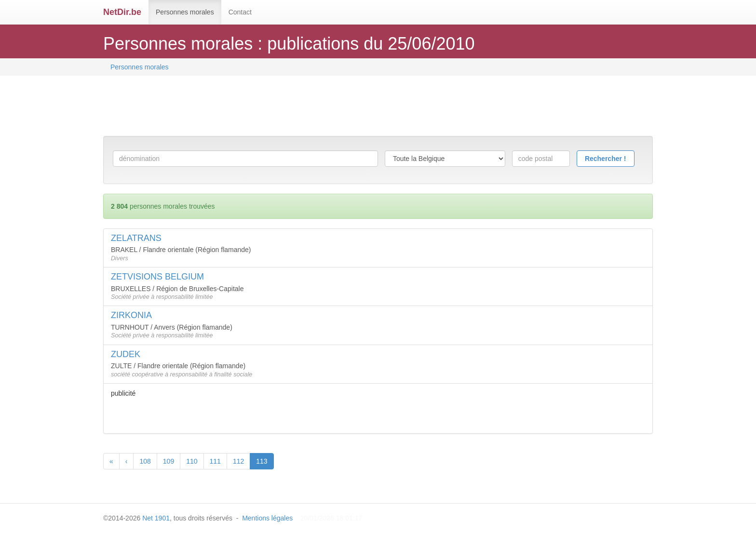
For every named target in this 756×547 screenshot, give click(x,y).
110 (192, 461)
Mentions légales (267, 518)
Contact (240, 12)
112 (238, 461)
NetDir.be (122, 12)
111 (215, 461)
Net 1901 (156, 518)
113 (262, 461)
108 (145, 461)
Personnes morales (185, 12)
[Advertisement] (279, 107)
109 (169, 461)
